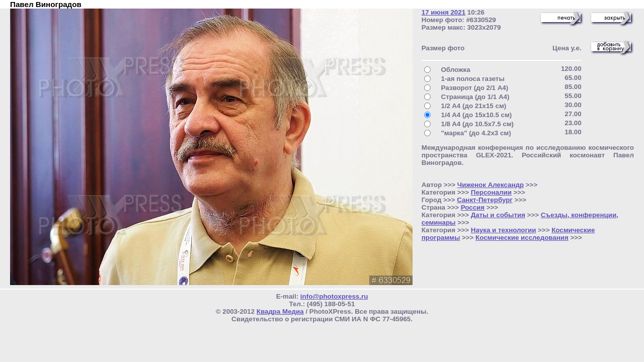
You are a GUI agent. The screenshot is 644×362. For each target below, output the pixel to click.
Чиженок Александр (491, 185)
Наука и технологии (504, 230)
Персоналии (491, 192)
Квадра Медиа (280, 311)
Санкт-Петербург (485, 200)
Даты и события (498, 215)
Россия (473, 207)
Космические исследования (522, 238)
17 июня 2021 (444, 12)
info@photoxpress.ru (334, 296)
